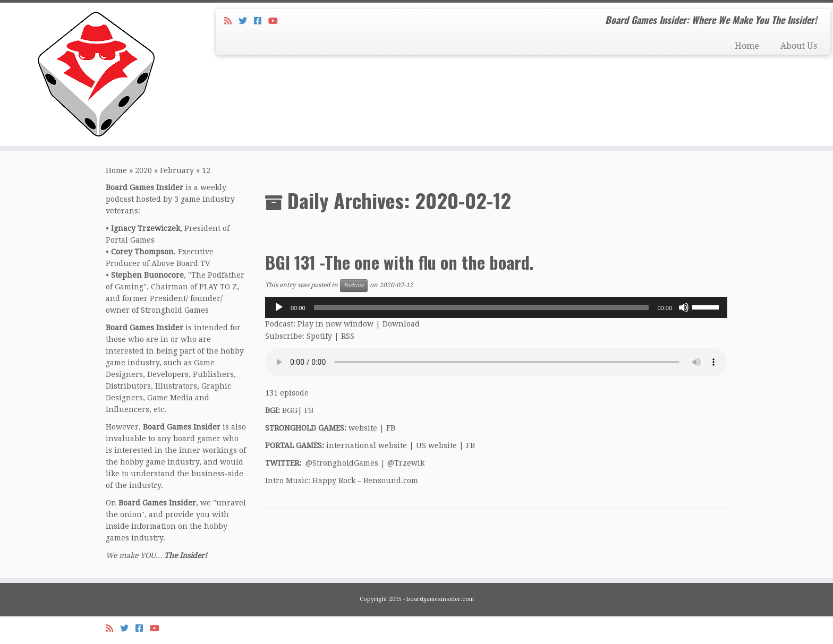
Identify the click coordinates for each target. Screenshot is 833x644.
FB (309, 410)
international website (367, 445)
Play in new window (335, 324)
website (363, 428)
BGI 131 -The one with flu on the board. (399, 262)
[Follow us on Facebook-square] (261, 21)
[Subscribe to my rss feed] (231, 21)
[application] (496, 307)
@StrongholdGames (342, 463)
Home (747, 46)
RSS (348, 336)
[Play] (279, 307)
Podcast (354, 285)
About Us (799, 46)
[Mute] (684, 307)
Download (401, 324)
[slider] (482, 307)
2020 (143, 170)
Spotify (319, 336)
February (177, 170)
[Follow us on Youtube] (277, 21)
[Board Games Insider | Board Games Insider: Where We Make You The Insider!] (96, 74)
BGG (290, 410)
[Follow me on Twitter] (246, 21)
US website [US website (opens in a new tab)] (436, 445)
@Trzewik (406, 463)
